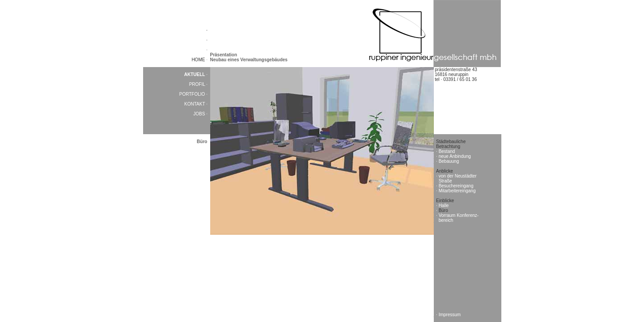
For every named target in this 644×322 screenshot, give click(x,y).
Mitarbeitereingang (457, 191)
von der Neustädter (458, 176)
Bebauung (449, 161)
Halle (444, 205)
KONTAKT (195, 104)
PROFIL (198, 84)
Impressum (450, 315)
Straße (445, 181)
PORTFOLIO (193, 94)
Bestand (447, 151)
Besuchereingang (456, 186)
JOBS (200, 114)
